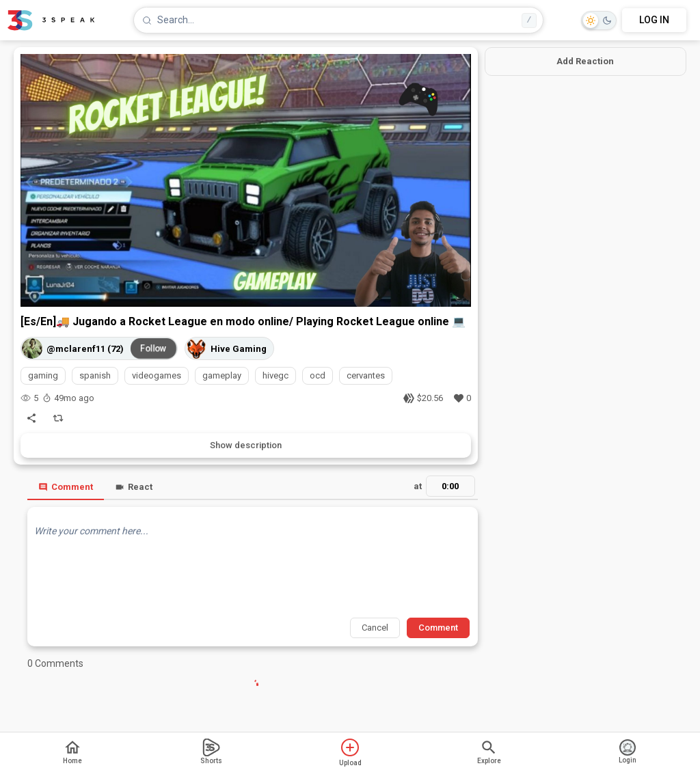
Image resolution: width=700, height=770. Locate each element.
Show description (246, 445)
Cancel (375, 628)
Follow (154, 348)
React (134, 487)
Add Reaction (585, 61)
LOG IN (654, 20)
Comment (66, 487)
